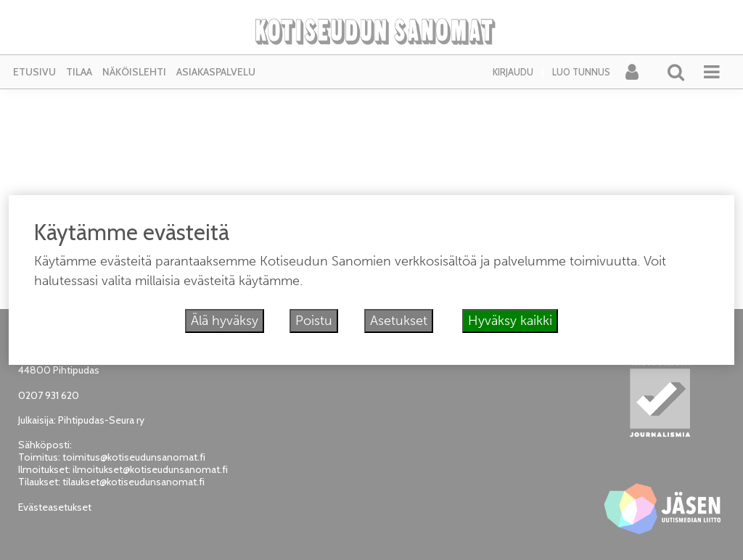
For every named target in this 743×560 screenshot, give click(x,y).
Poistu (314, 321)
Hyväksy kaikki (510, 321)
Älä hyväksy (225, 321)
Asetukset (399, 321)
